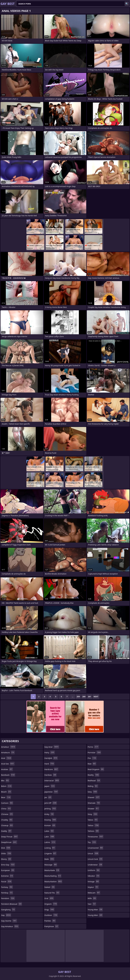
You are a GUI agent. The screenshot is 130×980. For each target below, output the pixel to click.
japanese (51, 792)
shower (93, 809)
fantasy (7, 887)
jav (48, 797)
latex (49, 831)
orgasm (51, 904)
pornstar (94, 752)
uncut (93, 853)
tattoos (93, 831)
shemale (94, 803)
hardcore (51, 769)
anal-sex (8, 764)
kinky (49, 814)
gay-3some (9, 921)
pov (92, 758)
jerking (50, 809)
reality (94, 775)
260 (84, 697)
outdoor (51, 915)
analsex (7, 769)
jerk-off (51, 803)
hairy (50, 752)
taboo (93, 820)
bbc (5, 780)
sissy (93, 814)
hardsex (50, 775)
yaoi (92, 904)
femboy (7, 893)
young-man (95, 909)
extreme (7, 876)
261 (89, 697)
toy (92, 842)
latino (50, 842)
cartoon (7, 803)
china (6, 809)
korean (50, 825)
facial (7, 881)
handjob (51, 758)
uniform (94, 870)
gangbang (8, 909)
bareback (8, 775)
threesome (96, 837)
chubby (7, 820)
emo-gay (8, 865)
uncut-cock (95, 859)
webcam (94, 893)
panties (50, 921)
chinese (7, 814)
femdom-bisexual (12, 904)
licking (50, 848)
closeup (7, 825)
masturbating (53, 876)
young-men (95, 915)
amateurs (8, 752)
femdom (8, 898)
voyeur (93, 887)
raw (92, 764)
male (49, 859)
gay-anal (52, 747)
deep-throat (10, 837)
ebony (6, 859)
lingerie (50, 853)
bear (6, 797)
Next (96, 697)
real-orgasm (96, 769)
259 (78, 697)
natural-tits (52, 893)
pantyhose (51, 926)
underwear (95, 865)
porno (93, 747)
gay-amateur (10, 926)
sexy (93, 792)
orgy (49, 909)
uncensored (96, 848)
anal (6, 758)
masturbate (52, 870)
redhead (94, 780)
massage (51, 865)
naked (50, 887)
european (8, 870)
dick (6, 848)
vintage (94, 881)
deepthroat (9, 842)
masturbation (53, 881)
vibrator (94, 876)
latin (49, 837)
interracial (52, 780)
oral (49, 898)
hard (49, 764)
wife (92, 898)
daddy (6, 831)
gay (6, 915)
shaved (94, 797)
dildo (6, 853)
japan (50, 786)
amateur (8, 747)
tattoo (93, 825)
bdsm (7, 786)
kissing (50, 820)
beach (6, 792)
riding (93, 786)
